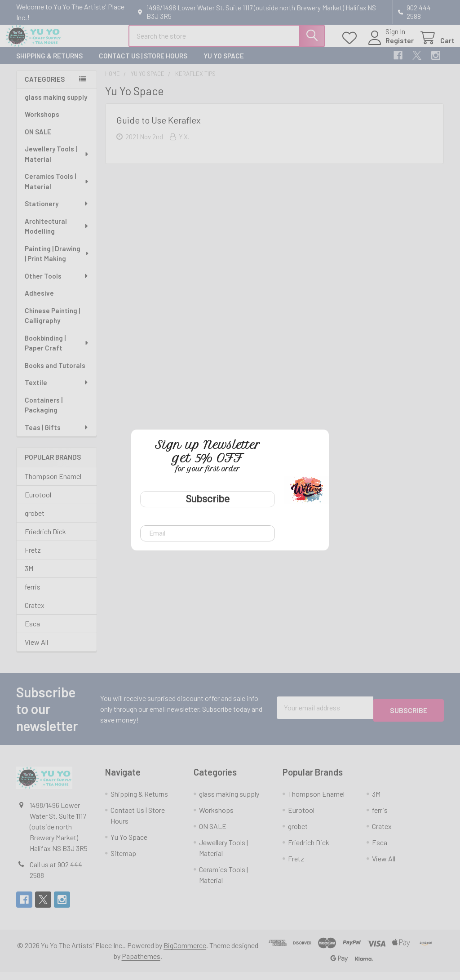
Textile (57, 390)
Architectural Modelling (57, 234)
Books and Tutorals (55, 373)
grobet (35, 521)
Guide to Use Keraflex (159, 128)
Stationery (57, 212)
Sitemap (123, 861)
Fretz (33, 558)
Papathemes (141, 964)
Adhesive (39, 301)
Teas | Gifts (57, 435)
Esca (32, 632)
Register (389, 46)
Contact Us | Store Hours (143, 64)
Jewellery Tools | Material (57, 162)
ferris (33, 595)
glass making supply (56, 105)
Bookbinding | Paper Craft (57, 351)
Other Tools (57, 284)
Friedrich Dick (45, 539)
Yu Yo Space (224, 64)
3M (29, 576)
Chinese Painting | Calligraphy (52, 324)
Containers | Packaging (44, 413)
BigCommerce (185, 953)
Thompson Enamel (53, 484)
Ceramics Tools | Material (57, 189)
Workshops (42, 122)
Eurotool (38, 503)
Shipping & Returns (49, 64)
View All (36, 650)
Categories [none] (45, 87)
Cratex (35, 613)
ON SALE (38, 140)
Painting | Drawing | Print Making (57, 262)
